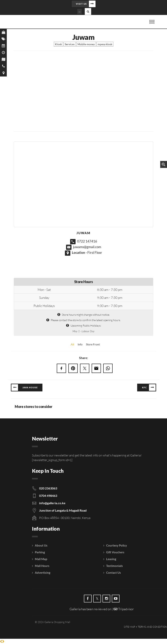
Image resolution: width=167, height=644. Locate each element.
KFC (144, 387)
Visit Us (81, 4)
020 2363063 (48, 488)
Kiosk (58, 44)
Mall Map (41, 559)
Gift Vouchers (115, 552)
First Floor (95, 252)
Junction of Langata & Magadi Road (63, 510)
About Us (41, 545)
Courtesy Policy (117, 545)
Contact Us (114, 573)
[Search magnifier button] (164, 164)
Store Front (93, 344)
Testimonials (114, 566)
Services (70, 44)
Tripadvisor (124, 609)
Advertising (43, 573)
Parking (40, 552)
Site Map (129, 627)
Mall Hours (42, 566)
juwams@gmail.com (87, 247)
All (72, 344)
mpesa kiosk (105, 44)
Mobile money (86, 44)
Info (80, 344)
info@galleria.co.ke (52, 503)
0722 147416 (87, 241)
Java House (30, 387)
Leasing (111, 559)
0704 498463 (48, 496)
